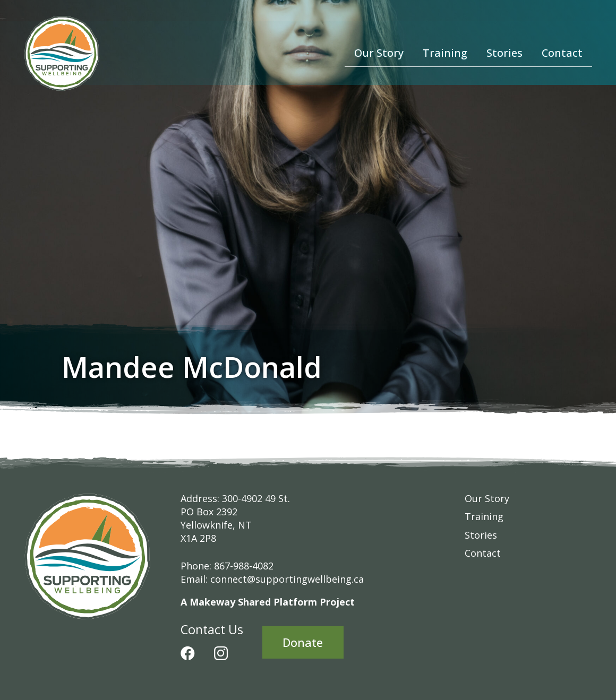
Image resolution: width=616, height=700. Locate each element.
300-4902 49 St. (256, 498)
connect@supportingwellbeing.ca (287, 579)
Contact (483, 553)
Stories (481, 535)
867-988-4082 (244, 566)
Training (484, 516)
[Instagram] (221, 654)
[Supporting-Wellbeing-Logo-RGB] (62, 53)
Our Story (487, 498)
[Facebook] (188, 653)
